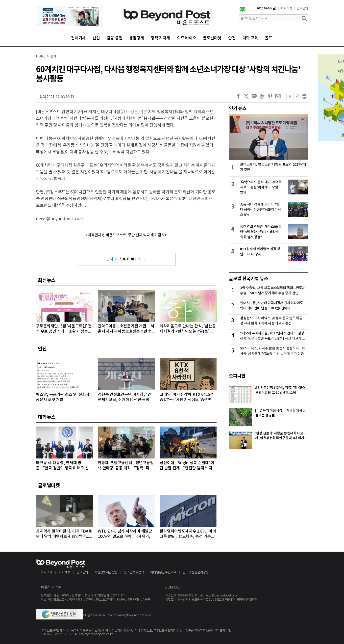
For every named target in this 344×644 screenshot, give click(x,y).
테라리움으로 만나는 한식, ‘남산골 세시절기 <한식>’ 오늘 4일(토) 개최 (188, 329)
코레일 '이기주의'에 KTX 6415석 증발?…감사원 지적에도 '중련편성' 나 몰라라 (188, 397)
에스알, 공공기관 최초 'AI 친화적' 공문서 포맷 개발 (63, 397)
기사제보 (64, 573)
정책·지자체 (160, 38)
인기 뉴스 (238, 108)
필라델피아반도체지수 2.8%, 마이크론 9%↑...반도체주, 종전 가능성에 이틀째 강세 (188, 534)
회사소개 (286, 8)
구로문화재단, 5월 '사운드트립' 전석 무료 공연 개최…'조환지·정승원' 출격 (64, 329)
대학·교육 (250, 38)
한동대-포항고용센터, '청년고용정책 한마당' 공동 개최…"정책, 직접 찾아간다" (126, 466)
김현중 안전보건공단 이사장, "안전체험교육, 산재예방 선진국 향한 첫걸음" (125, 397)
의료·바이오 (187, 38)
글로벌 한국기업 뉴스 (248, 279)
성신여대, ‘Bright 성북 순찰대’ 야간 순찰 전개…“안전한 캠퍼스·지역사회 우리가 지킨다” (188, 466)
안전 (232, 38)
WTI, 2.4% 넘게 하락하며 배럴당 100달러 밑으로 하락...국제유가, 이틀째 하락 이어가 (125, 534)
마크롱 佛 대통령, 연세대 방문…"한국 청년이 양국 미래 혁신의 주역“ (64, 466)
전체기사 (78, 38)
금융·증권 (115, 38)
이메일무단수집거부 (163, 573)
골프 (269, 38)
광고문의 (302, 8)
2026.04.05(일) (266, 8)
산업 (96, 38)
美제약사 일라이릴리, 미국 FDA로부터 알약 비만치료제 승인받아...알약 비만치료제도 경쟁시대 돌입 (64, 534)
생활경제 (136, 38)
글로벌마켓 (212, 38)
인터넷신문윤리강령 (196, 573)
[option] (69, 16)
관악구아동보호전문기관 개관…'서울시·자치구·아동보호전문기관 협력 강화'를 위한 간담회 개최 (126, 329)
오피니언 (237, 376)
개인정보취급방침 (106, 573)
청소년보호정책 (134, 573)
